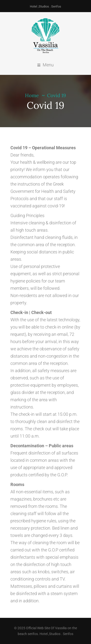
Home (32, 95)
